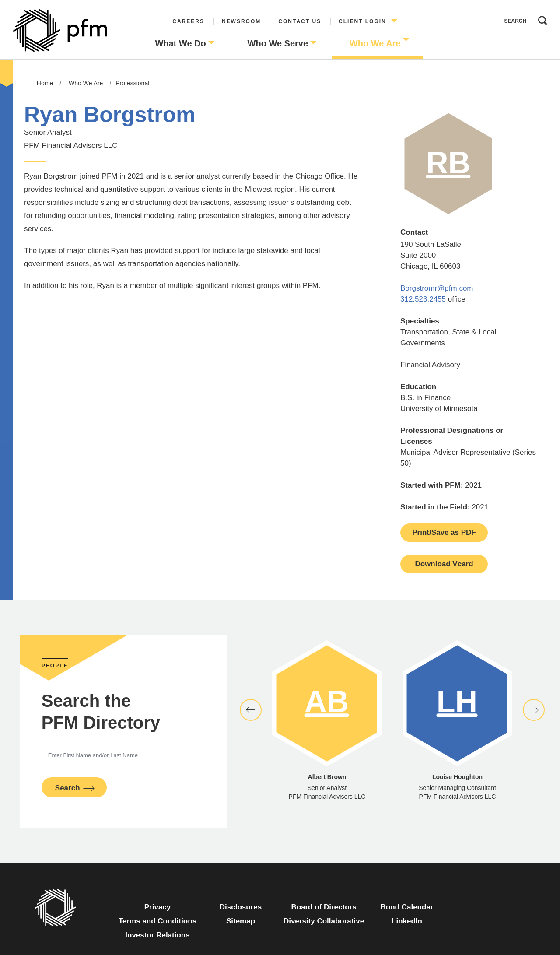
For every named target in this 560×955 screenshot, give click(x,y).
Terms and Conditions (157, 921)
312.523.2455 (423, 299)
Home (45, 83)
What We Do (181, 43)
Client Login (362, 21)
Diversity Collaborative (324, 921)
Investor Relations (157, 935)
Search (540, 18)
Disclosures (241, 907)
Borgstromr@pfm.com (437, 288)
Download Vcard (444, 564)
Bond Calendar (407, 907)
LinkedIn (407, 921)
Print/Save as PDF (444, 532)
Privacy (158, 907)
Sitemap (241, 921)
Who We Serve (278, 43)
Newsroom (241, 21)
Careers (188, 21)
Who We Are (375, 43)
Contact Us (300, 21)
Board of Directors (324, 907)
